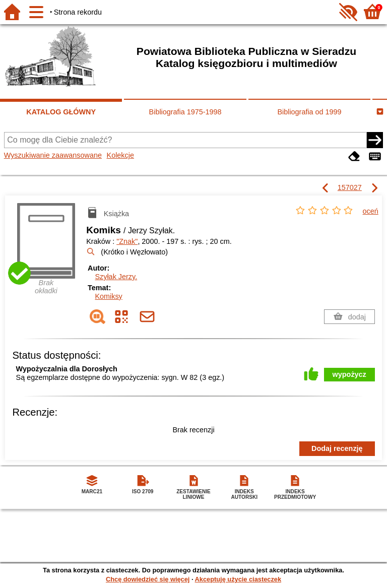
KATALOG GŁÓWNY (61, 112)
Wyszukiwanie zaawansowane (53, 155)
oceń (371, 211)
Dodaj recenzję (337, 448)
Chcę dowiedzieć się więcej (148, 579)
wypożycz (349, 374)
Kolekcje (120, 155)
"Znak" (127, 241)
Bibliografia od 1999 (309, 112)
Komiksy (108, 296)
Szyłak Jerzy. (116, 277)
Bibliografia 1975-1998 (185, 112)
